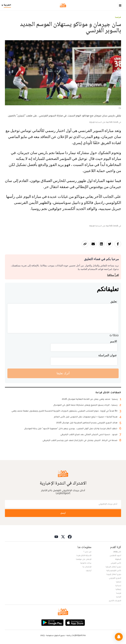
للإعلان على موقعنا (84, 559)
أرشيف (89, 570)
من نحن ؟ (87, 552)
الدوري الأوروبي (115, 578)
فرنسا (118, 17)
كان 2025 (117, 552)
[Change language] (7, 5)
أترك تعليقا (63, 373)
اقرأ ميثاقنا (113, 275)
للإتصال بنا (87, 567)
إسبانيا (118, 585)
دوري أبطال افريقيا (113, 567)
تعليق (114, 301)
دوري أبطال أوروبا (114, 574)
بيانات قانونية (86, 563)
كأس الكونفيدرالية (114, 570)
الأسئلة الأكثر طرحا (84, 555)
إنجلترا (119, 582)
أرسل (63, 513)
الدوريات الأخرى (115, 601)
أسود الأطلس (115, 555)
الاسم (114, 341)
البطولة (118, 559)
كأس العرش (116, 563)
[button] (119, 637)
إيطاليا (118, 589)
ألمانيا (119, 597)
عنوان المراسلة (108, 355)
